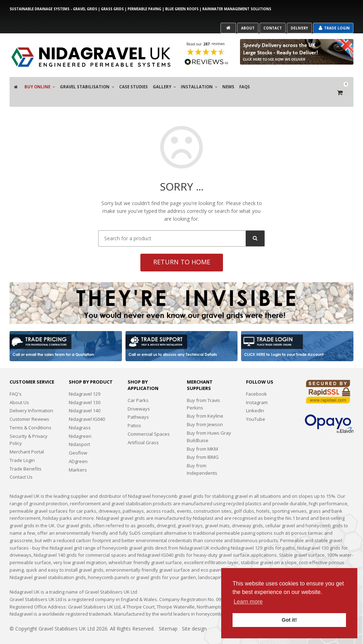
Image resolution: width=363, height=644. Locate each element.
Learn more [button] (248, 602)
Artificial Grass (143, 429)
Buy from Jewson (205, 411)
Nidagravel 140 (85, 397)
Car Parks (138, 386)
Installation (199, 83)
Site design (194, 615)
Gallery (164, 83)
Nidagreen (80, 422)
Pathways (138, 403)
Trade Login (334, 28)
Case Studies (133, 83)
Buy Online (40, 83)
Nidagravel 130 (85, 389)
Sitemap (168, 615)
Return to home (182, 248)
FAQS (245, 83)
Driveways (139, 395)
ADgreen (78, 447)
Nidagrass (80, 414)
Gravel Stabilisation (87, 83)
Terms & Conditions (30, 414)
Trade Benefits (26, 455)
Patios (134, 412)
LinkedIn (255, 397)
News (228, 83)
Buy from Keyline (205, 402)
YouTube (256, 405)
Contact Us (21, 463)
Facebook (256, 380)
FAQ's (16, 380)
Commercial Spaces (149, 420)
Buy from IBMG (203, 443)
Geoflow (78, 439)
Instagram (257, 389)
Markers (78, 456)
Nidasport (79, 431)
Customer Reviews (29, 405)
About (248, 28)
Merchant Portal (27, 438)
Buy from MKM (202, 435)
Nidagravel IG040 (87, 405)
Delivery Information (31, 397)
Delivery (299, 28)
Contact (273, 28)
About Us (19, 389)
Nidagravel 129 (85, 380)
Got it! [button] (289, 620)
